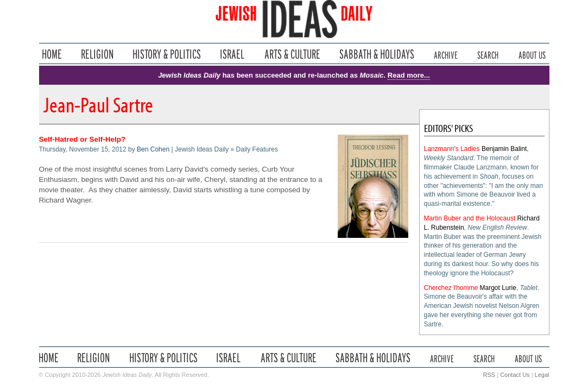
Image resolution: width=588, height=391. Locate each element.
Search (488, 54)
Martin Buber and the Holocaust (470, 218)
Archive (446, 54)
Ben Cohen (153, 149)
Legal (542, 375)
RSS (489, 375)
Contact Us (515, 375)
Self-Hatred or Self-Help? (83, 139)
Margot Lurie (498, 288)
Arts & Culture (292, 54)
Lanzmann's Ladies (452, 149)
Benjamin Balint (504, 149)
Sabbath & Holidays (377, 54)
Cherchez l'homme (451, 288)
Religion (97, 54)
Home (52, 54)
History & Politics (167, 54)
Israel (232, 54)
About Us (532, 54)
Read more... (409, 75)
